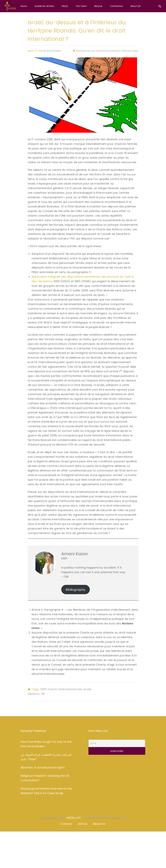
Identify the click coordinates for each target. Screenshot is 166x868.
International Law (85, 51)
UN (43, 694)
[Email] (117, 743)
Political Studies (130, 51)
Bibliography (75, 590)
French (52, 689)
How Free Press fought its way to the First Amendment (46, 744)
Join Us (82, 824)
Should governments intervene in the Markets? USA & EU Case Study (46, 791)
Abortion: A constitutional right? (43, 767)
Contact (66, 824)
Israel (87, 689)
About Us (99, 824)
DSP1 (43, 689)
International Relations (108, 51)
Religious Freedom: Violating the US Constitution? (45, 778)
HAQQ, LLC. (74, 818)
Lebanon (34, 694)
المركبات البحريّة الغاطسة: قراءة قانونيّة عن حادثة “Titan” (46, 757)
